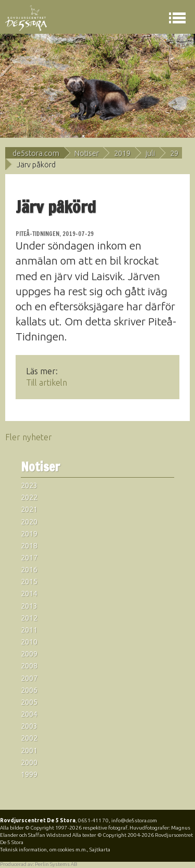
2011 (29, 630)
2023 (29, 485)
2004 (29, 714)
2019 (122, 153)
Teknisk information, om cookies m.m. (43, 850)
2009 (29, 654)
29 (174, 153)
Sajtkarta (100, 850)
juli (150, 153)
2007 (29, 678)
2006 (29, 690)
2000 (29, 762)
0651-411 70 (93, 820)
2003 (29, 726)
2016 (29, 570)
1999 (29, 774)
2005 (29, 702)
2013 (29, 606)
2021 (29, 509)
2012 (29, 618)
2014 (29, 594)
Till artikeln (47, 383)
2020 (29, 522)
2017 (29, 558)
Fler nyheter (29, 437)
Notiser (87, 153)
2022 (29, 497)
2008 (29, 666)
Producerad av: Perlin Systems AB (38, 864)
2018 (29, 546)
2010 (29, 642)
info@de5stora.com (134, 820)
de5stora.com (36, 153)
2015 (29, 582)
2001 (29, 751)
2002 (29, 738)
